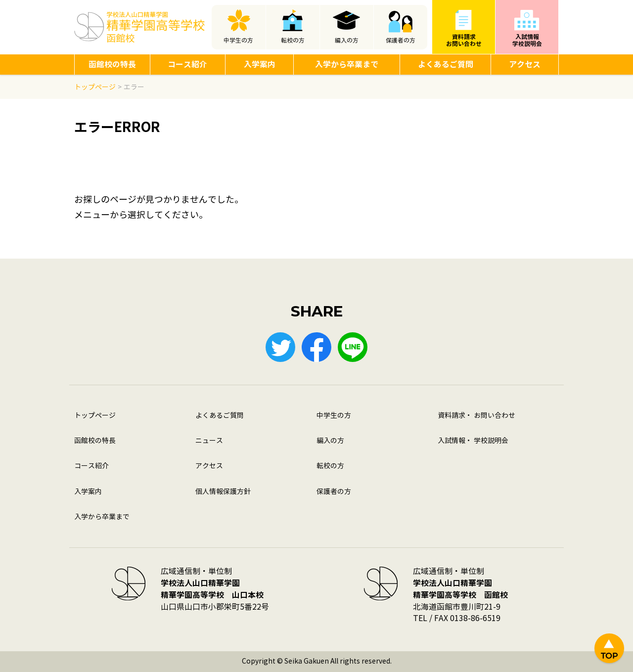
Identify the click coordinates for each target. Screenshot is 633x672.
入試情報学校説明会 (527, 40)
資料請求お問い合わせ (464, 40)
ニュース (209, 441)
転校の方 (293, 41)
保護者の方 (401, 41)
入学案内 (260, 65)
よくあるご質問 (446, 65)
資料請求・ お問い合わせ (476, 416)
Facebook (316, 347)
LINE (353, 347)
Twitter (280, 347)
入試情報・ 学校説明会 (473, 441)
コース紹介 (187, 65)
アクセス (525, 65)
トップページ (95, 416)
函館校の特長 (112, 65)
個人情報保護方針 (223, 492)
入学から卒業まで (347, 65)
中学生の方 (238, 41)
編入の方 (347, 41)
